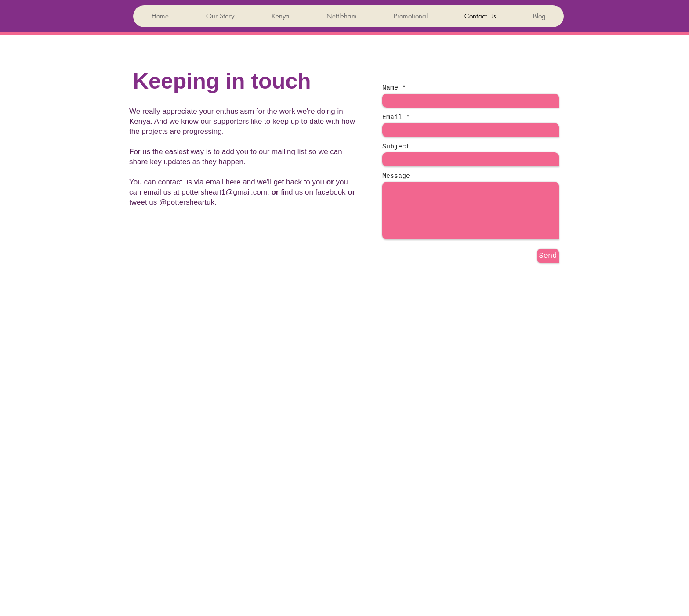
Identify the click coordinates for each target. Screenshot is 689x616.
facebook (331, 192)
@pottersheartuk (187, 202)
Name (390, 88)
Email (392, 117)
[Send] (548, 256)
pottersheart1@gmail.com (224, 192)
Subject (396, 147)
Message (396, 176)
